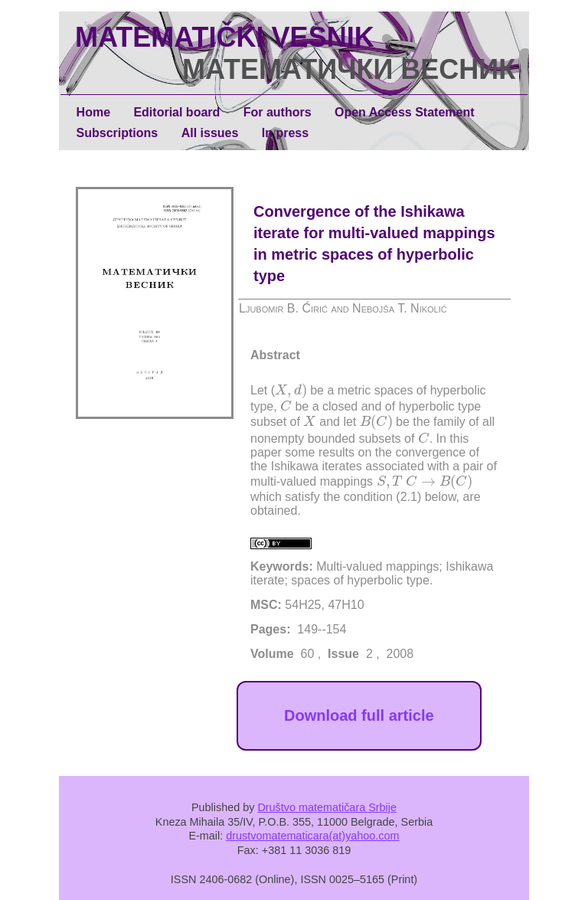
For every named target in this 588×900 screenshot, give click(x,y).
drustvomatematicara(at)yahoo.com (312, 836)
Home (93, 112)
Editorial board (176, 112)
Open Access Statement (405, 112)
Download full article (359, 715)
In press (285, 133)
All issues (210, 133)
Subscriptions (118, 133)
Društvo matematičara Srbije (327, 807)
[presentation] (291, 391)
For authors (278, 112)
